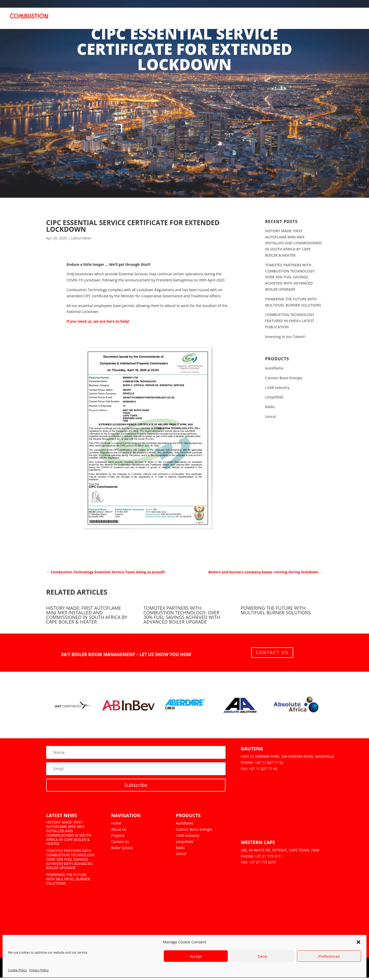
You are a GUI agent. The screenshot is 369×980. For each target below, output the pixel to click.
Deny (262, 956)
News (333, 20)
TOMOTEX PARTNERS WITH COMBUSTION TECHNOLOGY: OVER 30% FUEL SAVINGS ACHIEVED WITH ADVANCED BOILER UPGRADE (290, 277)
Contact (353, 20)
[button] (358, 942)
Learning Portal (283, 20)
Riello (270, 407)
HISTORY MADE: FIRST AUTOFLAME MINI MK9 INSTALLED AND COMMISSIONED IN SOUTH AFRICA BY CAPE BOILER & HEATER (294, 243)
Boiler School (122, 850)
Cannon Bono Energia (284, 378)
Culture (314, 20)
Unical (271, 417)
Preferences (329, 956)
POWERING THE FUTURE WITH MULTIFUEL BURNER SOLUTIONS (276, 610)
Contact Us (272, 654)
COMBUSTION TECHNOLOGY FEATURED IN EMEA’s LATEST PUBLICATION (290, 321)
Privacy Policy (39, 970)
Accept (196, 956)
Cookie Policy (17, 970)
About (149, 20)
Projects (252, 20)
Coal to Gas (203, 20)
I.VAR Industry (277, 388)
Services (229, 20)
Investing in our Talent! (285, 337)
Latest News (81, 238)
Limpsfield (274, 397)
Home (131, 20)
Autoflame (274, 368)
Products (170, 20)
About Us (119, 832)
